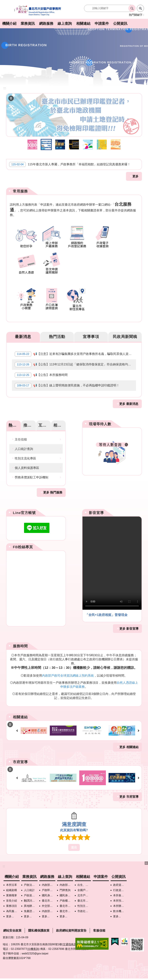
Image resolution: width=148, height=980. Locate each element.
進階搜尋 (140, 8)
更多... (10, 914)
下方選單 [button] (146, 861)
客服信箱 (99, 929)
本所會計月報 (120, 893)
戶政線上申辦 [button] (102, 142)
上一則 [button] (17, 729)
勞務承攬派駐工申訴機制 (31, 475)
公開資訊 (120, 23)
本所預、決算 (120, 899)
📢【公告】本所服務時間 (41, 373)
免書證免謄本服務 (31, 909)
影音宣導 (96, 511)
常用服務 (20, 189)
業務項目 (12, 904)
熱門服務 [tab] (15, 423)
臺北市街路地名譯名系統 (66, 909)
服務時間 (20, 644)
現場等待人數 (100, 422)
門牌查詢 (65, 888)
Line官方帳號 (24, 511)
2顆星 (68, 835)
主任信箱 (21, 437)
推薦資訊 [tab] (30, 423)
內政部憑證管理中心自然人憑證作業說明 (49, 909)
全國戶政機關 (84, 888)
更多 (135, 174)
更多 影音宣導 (129, 627)
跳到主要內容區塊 (2, 2)
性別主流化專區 (25, 456)
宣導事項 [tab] (91, 335)
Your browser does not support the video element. (112, 561)
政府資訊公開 (120, 883)
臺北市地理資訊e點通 (66, 904)
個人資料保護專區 (27, 466)
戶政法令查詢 (31, 883)
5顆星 (87, 835)
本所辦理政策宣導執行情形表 (120, 904)
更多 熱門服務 (53, 490)
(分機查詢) (33, 947)
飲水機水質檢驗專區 (120, 909)
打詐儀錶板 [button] (60, 142)
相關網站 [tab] (60, 423)
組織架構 (12, 888)
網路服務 (46, 23)
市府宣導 (20, 760)
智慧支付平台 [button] (88, 142)
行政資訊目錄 (120, 888)
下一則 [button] (139, 729)
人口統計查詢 (24, 447)
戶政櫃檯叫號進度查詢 (66, 899)
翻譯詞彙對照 (31, 899)
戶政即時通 (49, 888)
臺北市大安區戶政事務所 (38, 11)
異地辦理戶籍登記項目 (31, 904)
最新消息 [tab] (23, 335)
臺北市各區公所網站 (84, 899)
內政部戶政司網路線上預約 (49, 883)
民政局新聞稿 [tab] (125, 335)
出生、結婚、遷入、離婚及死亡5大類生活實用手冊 (84, 883)
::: (4, 864)
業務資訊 (28, 23)
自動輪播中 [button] (11, 98)
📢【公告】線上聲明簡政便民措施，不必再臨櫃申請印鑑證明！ (67, 384)
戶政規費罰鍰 (31, 893)
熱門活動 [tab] (57, 335)
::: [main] (5, 88)
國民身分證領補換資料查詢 (66, 893)
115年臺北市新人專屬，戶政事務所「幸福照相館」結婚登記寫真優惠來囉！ (70, 162)
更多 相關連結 (129, 745)
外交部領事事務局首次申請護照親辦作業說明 (49, 904)
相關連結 (83, 23)
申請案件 (102, 23)
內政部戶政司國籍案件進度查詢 (66, 883)
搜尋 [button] (132, 8)
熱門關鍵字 (136, 15)
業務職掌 (12, 893)
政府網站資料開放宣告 (71, 929)
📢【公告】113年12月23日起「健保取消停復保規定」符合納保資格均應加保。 (75, 363)
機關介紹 (9, 23)
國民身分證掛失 (49, 893)
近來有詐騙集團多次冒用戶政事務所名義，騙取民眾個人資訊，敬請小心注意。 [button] (74, 142)
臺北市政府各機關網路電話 (49, 899)
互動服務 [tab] (45, 423)
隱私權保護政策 (39, 929)
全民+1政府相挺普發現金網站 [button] (32, 142)
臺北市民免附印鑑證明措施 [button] (46, 142)
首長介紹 (12, 899)
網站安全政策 (12, 929)
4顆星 (80, 835)
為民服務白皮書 (13, 909)
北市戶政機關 (84, 893)
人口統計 (29, 888)
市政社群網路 (84, 909)
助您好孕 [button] (116, 142)
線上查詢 (65, 23)
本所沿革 (12, 883)
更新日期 (8, 935)
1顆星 (61, 835)
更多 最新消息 (129, 402)
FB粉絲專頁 (23, 545)
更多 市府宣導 (129, 795)
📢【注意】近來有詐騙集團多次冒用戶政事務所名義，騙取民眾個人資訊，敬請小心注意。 (75, 352)
